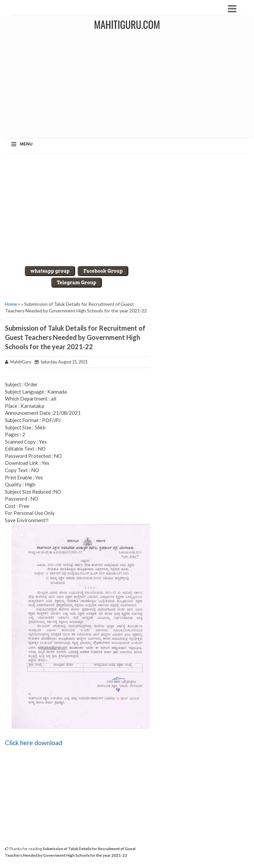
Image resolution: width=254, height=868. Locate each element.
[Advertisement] (127, 210)
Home (11, 304)
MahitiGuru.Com (127, 24)
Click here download (34, 743)
